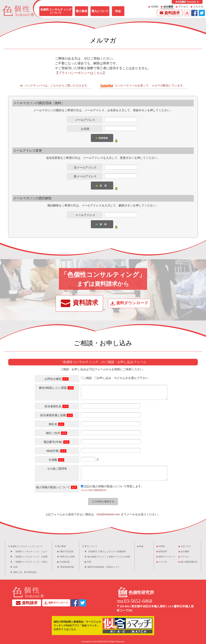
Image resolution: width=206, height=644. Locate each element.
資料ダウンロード (187, 13)
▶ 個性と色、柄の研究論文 (24, 572)
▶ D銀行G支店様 (65, 551)
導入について (100, 11)
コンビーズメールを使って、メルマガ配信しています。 (143, 86)
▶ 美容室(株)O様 (66, 567)
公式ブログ (185, 546)
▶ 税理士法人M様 (66, 557)
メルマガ (197, 7)
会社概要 (167, 7)
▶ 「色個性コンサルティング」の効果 (29, 557)
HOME (153, 7)
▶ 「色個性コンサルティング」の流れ (29, 562)
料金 (118, 11)
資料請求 (169, 13)
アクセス (182, 7)
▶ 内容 (14, 567)
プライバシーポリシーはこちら (81, 73)
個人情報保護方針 (188, 562)
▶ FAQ (88, 562)
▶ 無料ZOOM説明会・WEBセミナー (102, 567)
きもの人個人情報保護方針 (94, 490)
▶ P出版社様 (63, 562)
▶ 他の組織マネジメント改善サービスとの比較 (107, 557)
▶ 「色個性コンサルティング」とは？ (29, 551)
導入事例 (81, 11)
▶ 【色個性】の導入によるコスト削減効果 (105, 551)
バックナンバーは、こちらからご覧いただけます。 (55, 85)
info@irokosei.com (108, 514)
